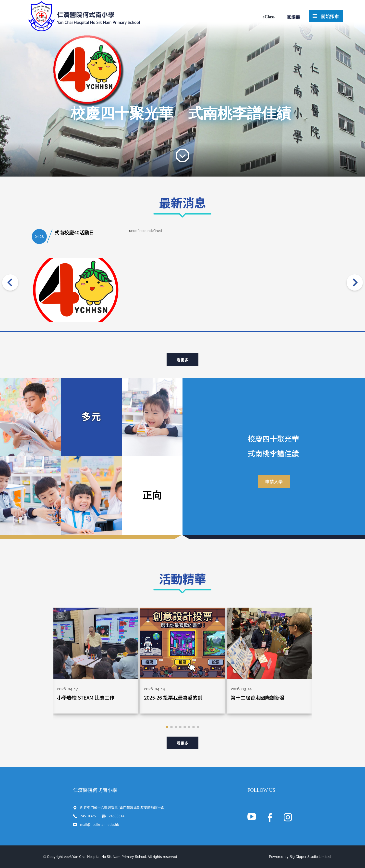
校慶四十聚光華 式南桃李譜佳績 (181, 114)
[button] (167, 727)
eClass (269, 17)
